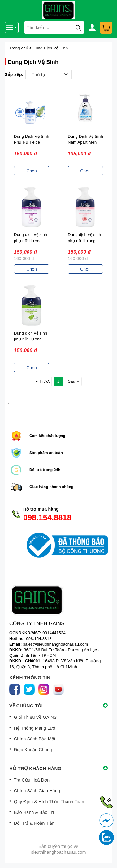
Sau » (73, 381)
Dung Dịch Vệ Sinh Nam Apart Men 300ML (85, 142)
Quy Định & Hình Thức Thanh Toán (49, 802)
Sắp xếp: (14, 74)
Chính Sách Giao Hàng (37, 791)
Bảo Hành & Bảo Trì (34, 812)
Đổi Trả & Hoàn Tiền (34, 823)
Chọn (32, 171)
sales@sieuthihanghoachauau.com (55, 644)
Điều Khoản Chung (33, 750)
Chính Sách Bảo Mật (35, 739)
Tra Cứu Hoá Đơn (32, 780)
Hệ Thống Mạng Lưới (35, 728)
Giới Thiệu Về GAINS (35, 717)
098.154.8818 (47, 517)
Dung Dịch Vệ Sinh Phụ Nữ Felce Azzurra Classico (32, 142)
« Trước (43, 381)
